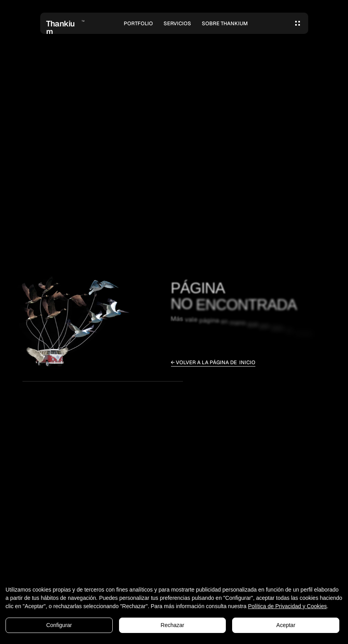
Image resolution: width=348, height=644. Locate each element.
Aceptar (286, 625)
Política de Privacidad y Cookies (287, 606)
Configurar (59, 625)
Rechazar (173, 625)
